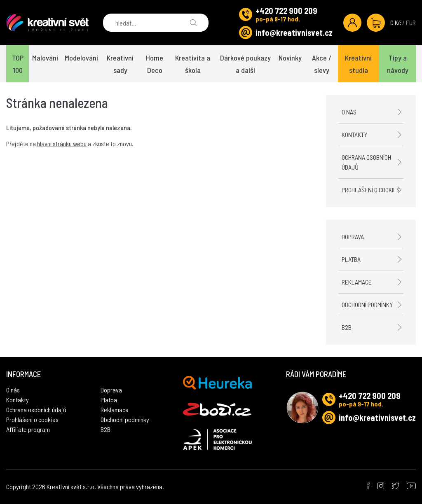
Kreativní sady (120, 64)
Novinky (290, 58)
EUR (411, 22)
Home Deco (155, 64)
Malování (45, 58)
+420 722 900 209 (286, 11)
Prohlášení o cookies (371, 190)
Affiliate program (28, 429)
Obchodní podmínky (367, 304)
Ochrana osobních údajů (366, 162)
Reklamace (357, 282)
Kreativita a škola (193, 64)
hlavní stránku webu (62, 143)
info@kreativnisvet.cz (294, 33)
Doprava (353, 237)
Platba (351, 259)
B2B (347, 327)
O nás (349, 112)
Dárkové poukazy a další (245, 64)
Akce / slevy (322, 64)
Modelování (81, 58)
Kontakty (354, 134)
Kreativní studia (358, 64)
